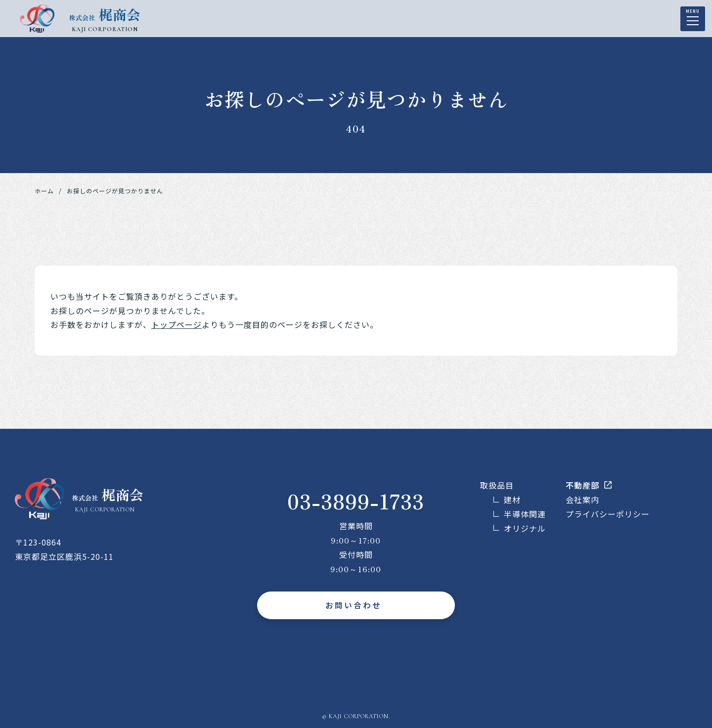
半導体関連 (525, 514)
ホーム (44, 191)
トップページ (177, 324)
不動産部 (582, 485)
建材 (512, 500)
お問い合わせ (353, 605)
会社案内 (582, 500)
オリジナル (525, 528)
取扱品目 (497, 485)
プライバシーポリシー (608, 514)
